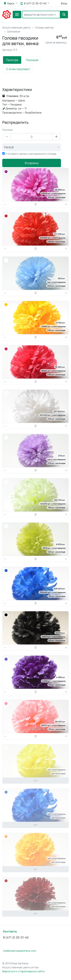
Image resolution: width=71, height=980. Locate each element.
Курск (9, 3)
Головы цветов (44, 27)
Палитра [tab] (12, 60)
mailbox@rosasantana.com (20, 951)
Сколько (7, 130)
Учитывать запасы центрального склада (31, 154)
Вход (64, 3)
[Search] (41, 15)
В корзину (32, 163)
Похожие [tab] (32, 60)
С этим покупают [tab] (18, 69)
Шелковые (14, 31)
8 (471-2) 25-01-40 (34, 3)
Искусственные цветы (16, 27)
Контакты (10, 931)
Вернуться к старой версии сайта (23, 971)
